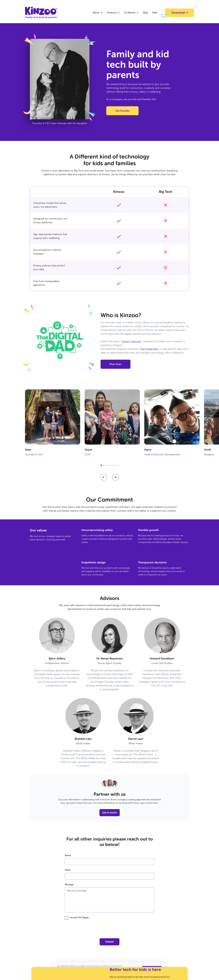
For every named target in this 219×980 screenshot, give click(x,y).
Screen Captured (131, 341)
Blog (145, 13)
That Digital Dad (149, 349)
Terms (85, 917)
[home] (35, 13)
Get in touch (110, 813)
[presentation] (109, 928)
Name (68, 855)
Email (68, 870)
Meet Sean (116, 364)
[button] (98, 13)
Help (155, 13)
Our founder (122, 111)
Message (69, 884)
